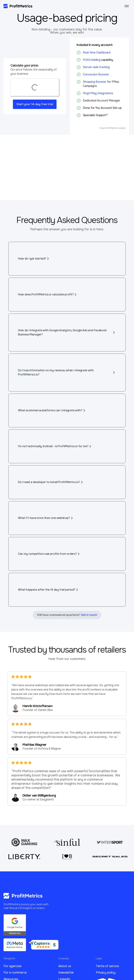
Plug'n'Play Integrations (98, 93)
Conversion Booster (96, 74)
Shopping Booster (95, 82)
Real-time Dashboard (97, 52)
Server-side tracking (96, 67)
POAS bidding (92, 60)
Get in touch (89, 615)
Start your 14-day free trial (35, 104)
